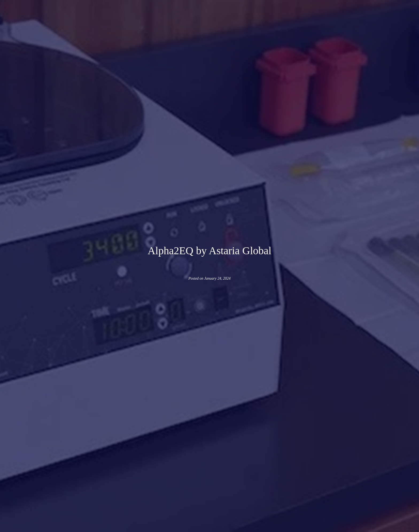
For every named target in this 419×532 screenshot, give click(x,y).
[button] (125, 18)
